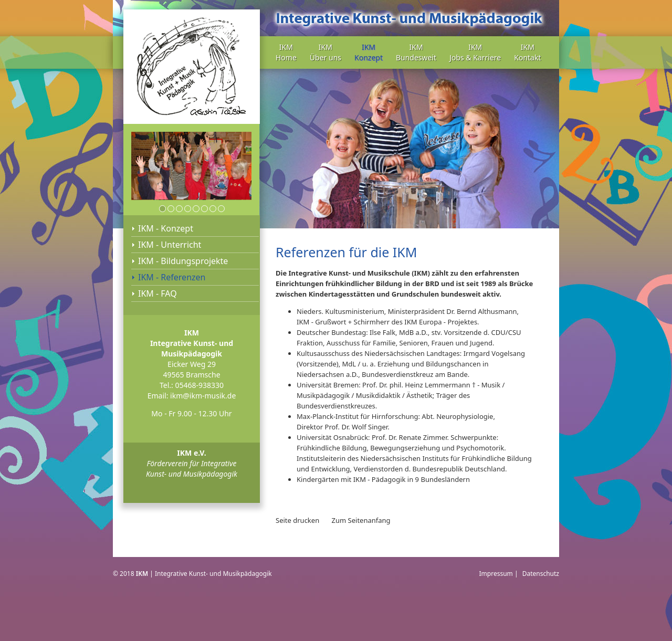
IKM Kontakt (527, 52)
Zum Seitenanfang (361, 520)
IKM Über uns (325, 52)
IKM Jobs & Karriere (475, 52)
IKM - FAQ (157, 293)
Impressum (496, 574)
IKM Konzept (369, 52)
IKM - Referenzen (172, 277)
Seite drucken (297, 520)
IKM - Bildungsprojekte (183, 261)
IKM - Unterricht (170, 245)
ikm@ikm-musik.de (203, 396)
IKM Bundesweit (416, 52)
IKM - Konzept (166, 228)
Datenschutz (541, 574)
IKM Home (286, 52)
